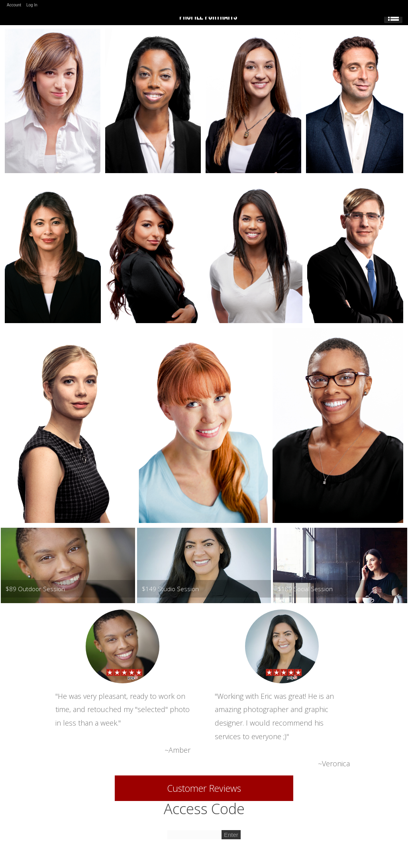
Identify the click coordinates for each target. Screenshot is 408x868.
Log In (32, 5)
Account (14, 5)
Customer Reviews (204, 788)
